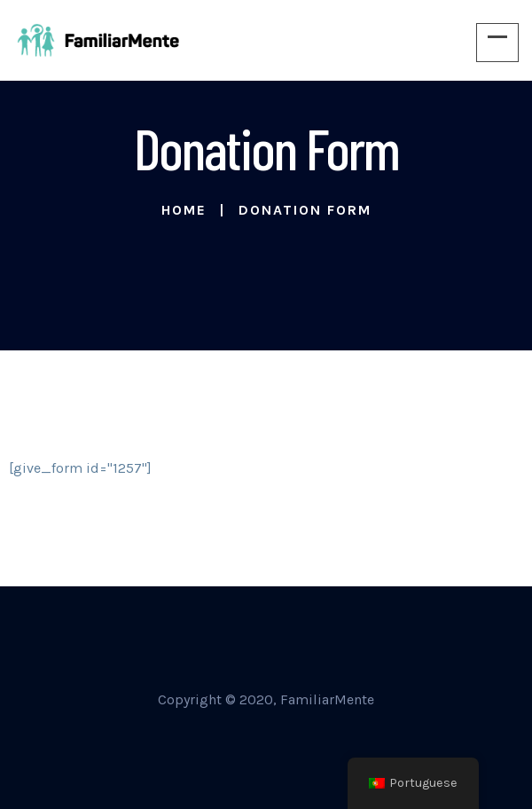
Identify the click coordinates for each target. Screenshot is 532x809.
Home (184, 210)
